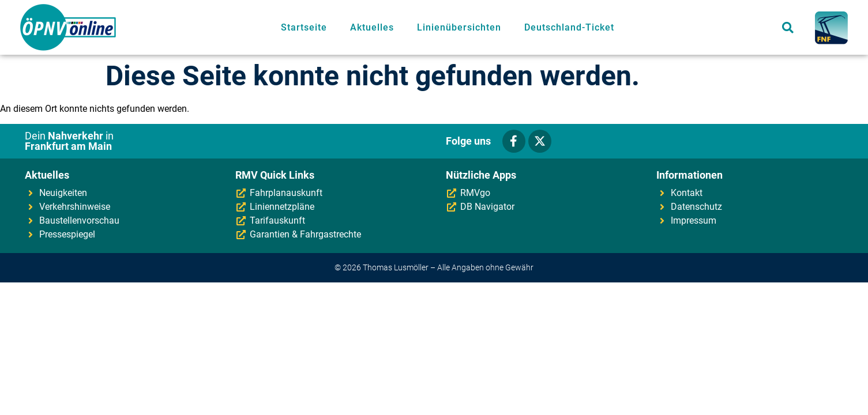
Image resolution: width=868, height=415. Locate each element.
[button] (788, 27)
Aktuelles (372, 27)
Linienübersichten (459, 27)
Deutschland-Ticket (569, 27)
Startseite (304, 27)
